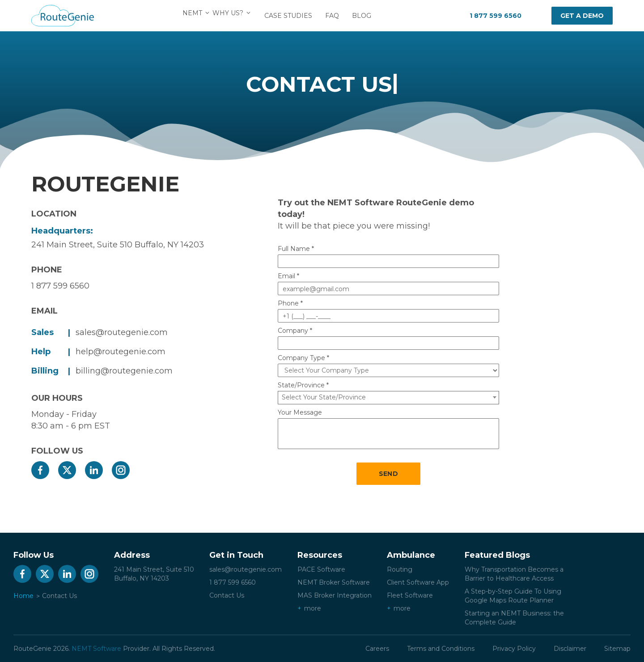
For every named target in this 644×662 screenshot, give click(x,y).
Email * (288, 276)
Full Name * (296, 249)
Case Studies (294, 16)
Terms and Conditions (441, 649)
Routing (400, 569)
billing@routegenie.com (124, 371)
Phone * (290, 303)
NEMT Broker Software (334, 582)
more (313, 608)
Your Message (300, 412)
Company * (295, 331)
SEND (388, 474)
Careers (377, 649)
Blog (367, 16)
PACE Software (321, 569)
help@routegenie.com (121, 352)
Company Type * (303, 358)
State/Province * (303, 385)
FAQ (337, 16)
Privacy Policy (514, 649)
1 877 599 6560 (496, 16)
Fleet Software (410, 595)
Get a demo (582, 16)
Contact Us (227, 595)
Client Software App (418, 582)
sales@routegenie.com (122, 332)
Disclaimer (570, 649)
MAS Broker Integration (335, 595)
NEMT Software (96, 649)
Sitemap (617, 649)
